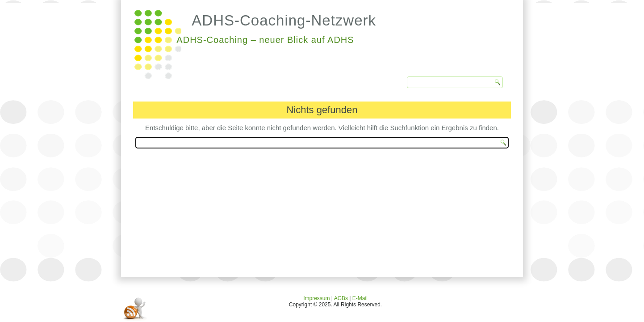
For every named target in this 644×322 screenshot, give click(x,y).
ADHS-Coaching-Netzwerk (284, 20)
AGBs (341, 298)
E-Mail (360, 298)
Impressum (316, 298)
